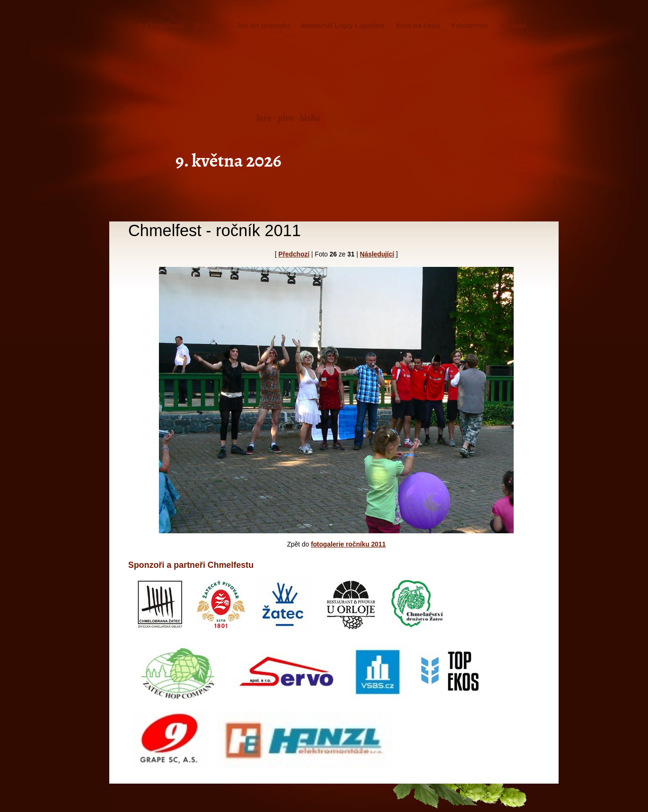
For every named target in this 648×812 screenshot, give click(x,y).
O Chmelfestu (161, 25)
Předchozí (294, 254)
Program (210, 25)
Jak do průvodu (263, 25)
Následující (377, 254)
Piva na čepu (418, 25)
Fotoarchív (469, 25)
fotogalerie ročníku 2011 (348, 544)
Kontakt (513, 25)
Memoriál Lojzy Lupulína (343, 25)
